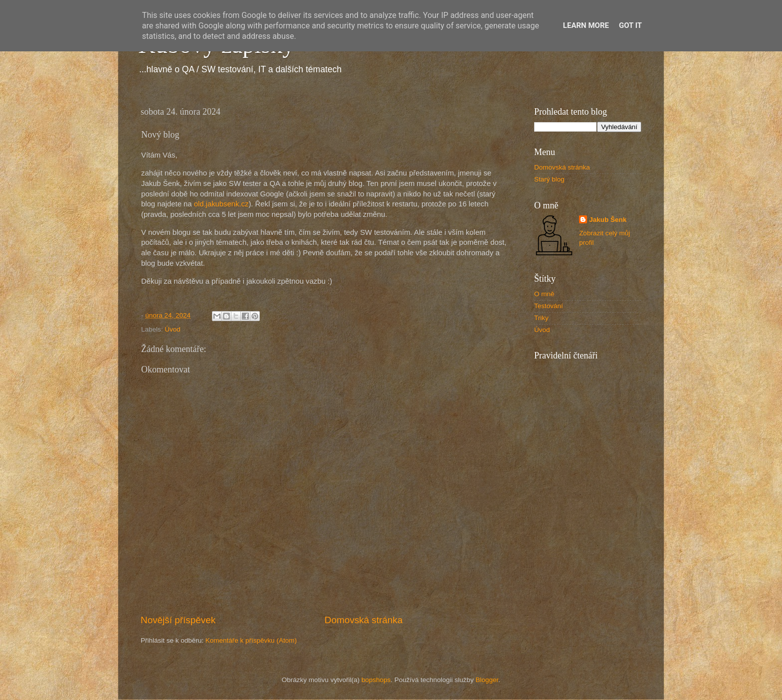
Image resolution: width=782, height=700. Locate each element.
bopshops (376, 680)
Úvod (173, 329)
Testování (549, 306)
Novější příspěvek (178, 620)
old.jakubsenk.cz (221, 204)
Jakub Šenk (608, 220)
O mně (544, 294)
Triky (541, 318)
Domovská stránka (364, 620)
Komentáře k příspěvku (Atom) (251, 640)
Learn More (586, 25)
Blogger (487, 680)
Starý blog (549, 179)
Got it (630, 25)
